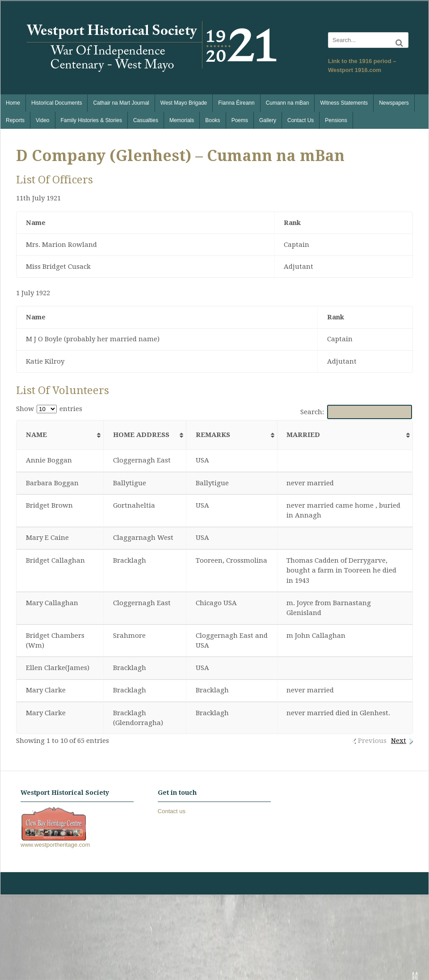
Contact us (172, 811)
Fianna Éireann (236, 103)
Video (42, 120)
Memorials (182, 120)
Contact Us (301, 120)
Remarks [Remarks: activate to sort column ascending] (213, 435)
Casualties (146, 120)
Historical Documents (57, 103)
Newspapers (394, 103)
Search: (356, 412)
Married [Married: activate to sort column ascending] (303, 435)
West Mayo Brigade (184, 103)
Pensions (336, 120)
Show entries (49, 409)
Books (212, 120)
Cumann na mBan (288, 103)
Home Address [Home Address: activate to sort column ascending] (141, 435)
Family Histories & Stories (91, 120)
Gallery (268, 120)
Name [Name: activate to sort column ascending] (36, 435)
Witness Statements (344, 103)
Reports (15, 120)
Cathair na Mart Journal (121, 103)
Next (399, 741)
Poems (240, 120)
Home (13, 103)
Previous (372, 741)
